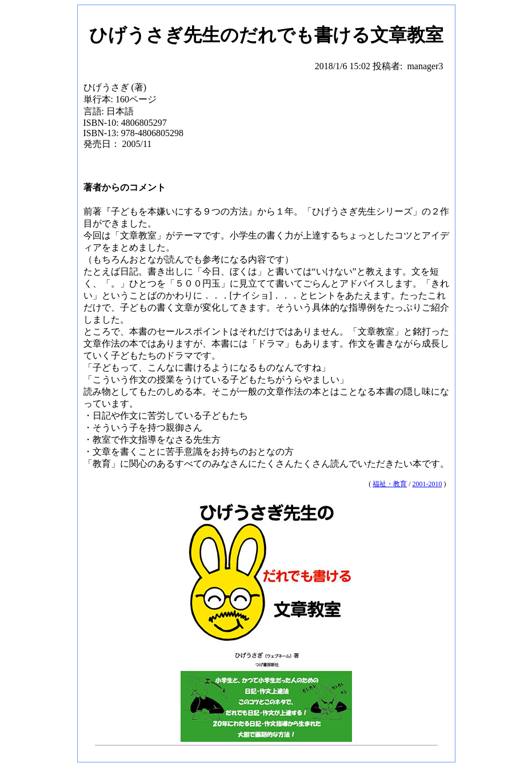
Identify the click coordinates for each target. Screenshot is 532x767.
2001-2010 (427, 484)
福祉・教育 (390, 484)
